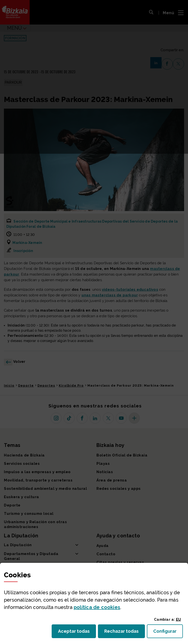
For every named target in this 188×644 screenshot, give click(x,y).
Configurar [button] (168, 633)
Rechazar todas (125, 633)
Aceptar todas (77, 633)
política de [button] (97, 607)
